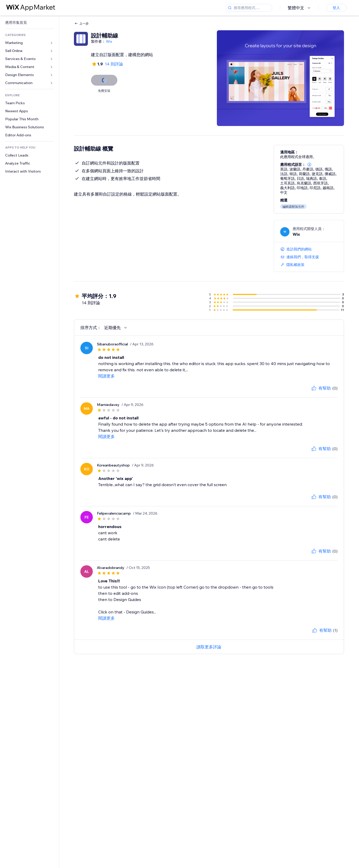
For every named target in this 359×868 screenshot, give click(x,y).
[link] (29, 23)
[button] (309, 165)
